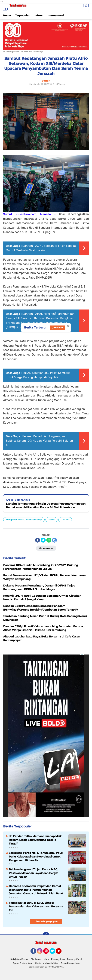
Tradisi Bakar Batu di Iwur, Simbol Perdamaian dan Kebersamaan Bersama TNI (36, 906)
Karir (46, 959)
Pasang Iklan (58, 959)
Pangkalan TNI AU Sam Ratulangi (24, 520)
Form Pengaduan (70, 963)
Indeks (38, 15)
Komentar (46, 548)
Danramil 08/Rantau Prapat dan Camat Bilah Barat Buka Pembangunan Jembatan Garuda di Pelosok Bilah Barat (36, 890)
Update (58, 328)
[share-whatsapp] (49, 540)
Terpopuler (22, 15)
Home (7, 15)
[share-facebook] (38, 540)
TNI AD (65, 520)
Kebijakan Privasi (19, 959)
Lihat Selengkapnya (46, 921)
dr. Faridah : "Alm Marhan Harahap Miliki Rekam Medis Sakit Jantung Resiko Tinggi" (36, 840)
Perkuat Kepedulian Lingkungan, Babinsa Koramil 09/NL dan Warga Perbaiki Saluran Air (39, 441)
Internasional (55, 15)
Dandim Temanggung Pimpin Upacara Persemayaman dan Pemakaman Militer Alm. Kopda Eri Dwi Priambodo (46, 505)
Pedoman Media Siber (47, 963)
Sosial (51, 520)
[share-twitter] (43, 540)
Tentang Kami (74, 959)
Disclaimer (36, 959)
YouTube (61, 953)
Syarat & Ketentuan (23, 963)
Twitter (54, 953)
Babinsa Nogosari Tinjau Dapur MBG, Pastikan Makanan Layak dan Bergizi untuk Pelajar (34, 873)
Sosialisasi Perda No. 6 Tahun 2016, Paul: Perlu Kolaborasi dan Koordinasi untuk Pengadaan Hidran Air (36, 857)
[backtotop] (46, 935)
